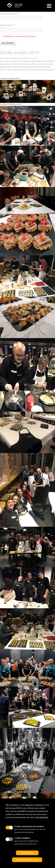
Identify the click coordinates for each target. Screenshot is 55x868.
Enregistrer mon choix (27, 860)
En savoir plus (42, 817)
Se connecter (8, 43)
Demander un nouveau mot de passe (20, 36)
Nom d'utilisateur (9, 14)
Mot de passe (7, 25)
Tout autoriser (27, 853)
